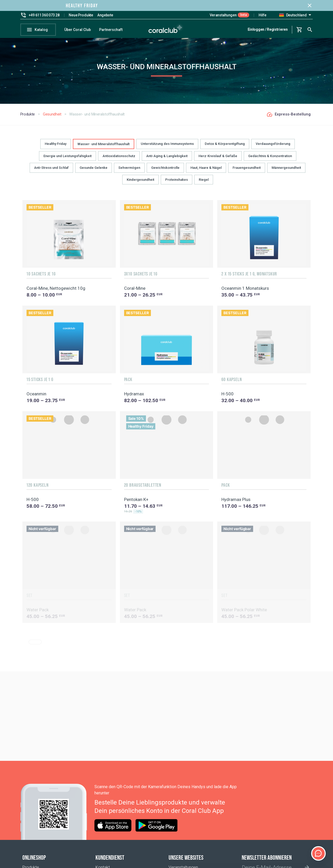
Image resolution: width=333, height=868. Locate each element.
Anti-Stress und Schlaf (51, 171)
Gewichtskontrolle (165, 171)
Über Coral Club (78, 30)
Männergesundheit (286, 171)
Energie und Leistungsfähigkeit (68, 160)
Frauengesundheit (247, 171)
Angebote (105, 15)
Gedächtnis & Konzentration (270, 160)
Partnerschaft (111, 30)
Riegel (204, 183)
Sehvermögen (129, 171)
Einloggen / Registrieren (268, 29)
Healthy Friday (56, 147)
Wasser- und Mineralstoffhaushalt (104, 148)
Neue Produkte (81, 15)
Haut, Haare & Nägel (206, 171)
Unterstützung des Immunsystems (167, 147)
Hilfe (262, 15)
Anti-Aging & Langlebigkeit (167, 160)
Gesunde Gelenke (94, 171)
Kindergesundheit (140, 183)
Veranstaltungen (223, 15)
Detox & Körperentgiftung (225, 147)
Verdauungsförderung (273, 147)
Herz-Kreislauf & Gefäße (218, 160)
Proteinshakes (177, 183)
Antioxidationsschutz (119, 160)
